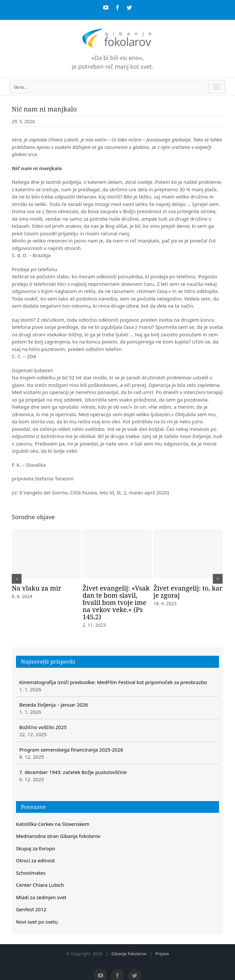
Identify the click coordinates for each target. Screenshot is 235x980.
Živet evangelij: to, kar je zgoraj (188, 592)
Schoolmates (31, 873)
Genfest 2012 (31, 909)
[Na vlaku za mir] (46, 554)
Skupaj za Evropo (36, 848)
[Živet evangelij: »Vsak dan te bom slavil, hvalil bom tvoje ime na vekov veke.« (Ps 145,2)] (117, 554)
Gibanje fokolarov (129, 954)
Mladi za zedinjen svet (41, 897)
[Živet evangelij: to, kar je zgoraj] (188, 554)
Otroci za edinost (35, 860)
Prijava (162, 954)
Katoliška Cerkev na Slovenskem (53, 824)
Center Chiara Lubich (40, 885)
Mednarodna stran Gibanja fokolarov (58, 836)
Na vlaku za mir (37, 588)
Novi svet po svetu (37, 922)
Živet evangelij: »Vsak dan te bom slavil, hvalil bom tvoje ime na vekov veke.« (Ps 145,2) (116, 602)
